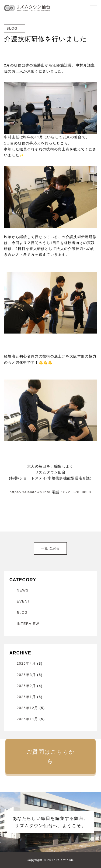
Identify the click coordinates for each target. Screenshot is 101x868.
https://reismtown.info (30, 492)
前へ (11, 545)
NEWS (23, 590)
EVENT (23, 601)
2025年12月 (27, 708)
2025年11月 (27, 719)
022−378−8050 (77, 492)
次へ (90, 545)
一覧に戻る (50, 548)
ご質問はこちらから (51, 756)
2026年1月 (26, 697)
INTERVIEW (28, 624)
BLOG (22, 613)
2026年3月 (26, 675)
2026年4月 (26, 663)
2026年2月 (26, 686)
